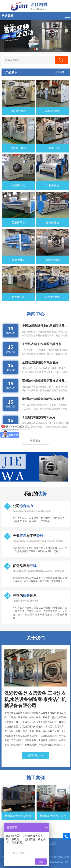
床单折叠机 (18, 260)
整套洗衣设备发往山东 (53, 816)
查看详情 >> (35, 756)
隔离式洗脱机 (52, 111)
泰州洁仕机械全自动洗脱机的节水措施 (46, 399)
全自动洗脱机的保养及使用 (40, 362)
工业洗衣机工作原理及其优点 (42, 344)
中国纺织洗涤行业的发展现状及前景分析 (46, 326)
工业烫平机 (18, 223)
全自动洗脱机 (18, 111)
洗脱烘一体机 (18, 148)
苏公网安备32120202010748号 (52, 862)
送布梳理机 (52, 223)
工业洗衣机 (52, 185)
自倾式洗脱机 (52, 260)
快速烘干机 (18, 185)
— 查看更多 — (36, 441)
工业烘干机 (52, 148)
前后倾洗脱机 (52, 297)
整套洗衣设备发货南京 (18, 816)
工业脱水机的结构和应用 (39, 417)
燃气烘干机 (18, 297)
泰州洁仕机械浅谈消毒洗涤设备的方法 (46, 381)
